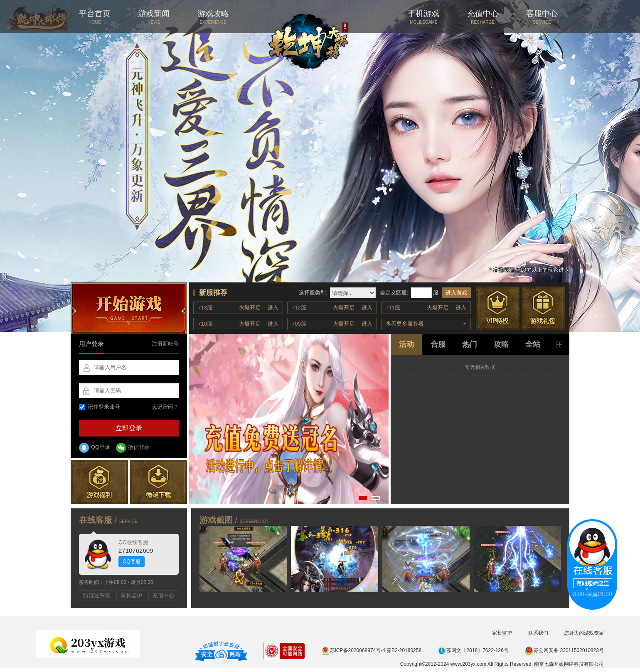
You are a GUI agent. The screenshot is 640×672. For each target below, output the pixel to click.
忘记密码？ (165, 407)
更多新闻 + (560, 344)
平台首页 (95, 17)
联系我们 (538, 633)
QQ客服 (132, 562)
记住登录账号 (100, 407)
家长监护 (131, 595)
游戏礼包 (543, 308)
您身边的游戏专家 (584, 633)
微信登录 (133, 448)
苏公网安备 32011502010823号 (564, 650)
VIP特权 (498, 308)
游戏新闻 (154, 17)
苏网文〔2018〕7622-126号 (473, 650)
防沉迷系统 (97, 595)
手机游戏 (423, 17)
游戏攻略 (213, 17)
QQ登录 (95, 448)
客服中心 (542, 17)
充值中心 (483, 17)
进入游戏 (456, 293)
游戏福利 (99, 482)
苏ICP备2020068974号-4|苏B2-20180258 (371, 650)
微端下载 (158, 482)
